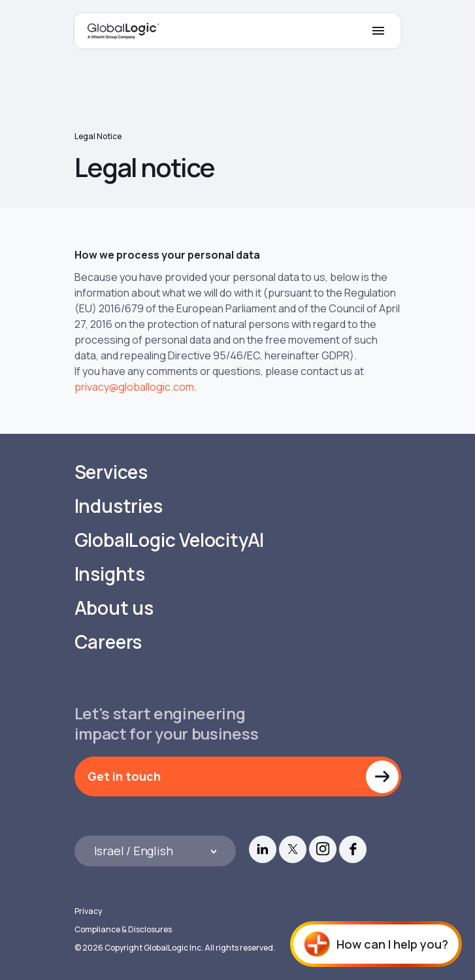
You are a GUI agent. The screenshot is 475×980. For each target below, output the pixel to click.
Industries (119, 506)
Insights (110, 574)
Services (111, 472)
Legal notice (98, 136)
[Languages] (156, 851)
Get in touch (124, 776)
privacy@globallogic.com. (136, 387)
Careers (108, 642)
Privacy (88, 911)
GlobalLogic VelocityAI (170, 540)
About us (114, 608)
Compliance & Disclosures (123, 929)
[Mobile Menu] (378, 31)
